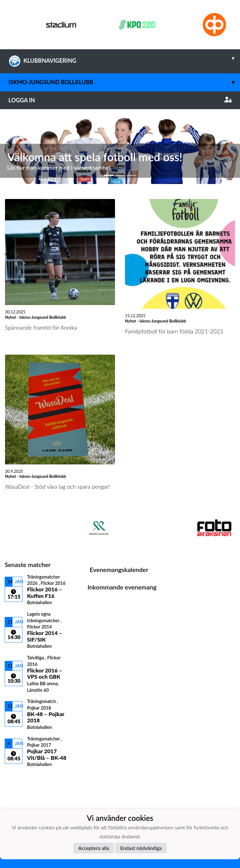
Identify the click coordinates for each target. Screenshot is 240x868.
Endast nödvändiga (141, 848)
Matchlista (20, 778)
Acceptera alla (94, 848)
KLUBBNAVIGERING (124, 58)
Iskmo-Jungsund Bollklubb (124, 82)
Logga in (120, 100)
